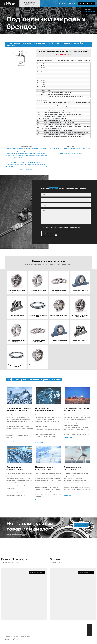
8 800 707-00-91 (89, 10)
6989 (72, 153)
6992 (81, 153)
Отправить (49, 234)
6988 (69, 153)
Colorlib (16, 639)
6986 (64, 153)
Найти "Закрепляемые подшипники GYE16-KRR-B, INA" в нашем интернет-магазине (63, 53)
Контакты (72, 3)
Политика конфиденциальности (73, 228)
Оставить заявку (10, 441)
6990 (75, 153)
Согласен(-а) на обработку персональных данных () (63, 228)
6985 (61, 153)
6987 (66, 153)
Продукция (62, 3)
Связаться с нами (89, 12)
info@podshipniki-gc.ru (86, 4)
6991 (78, 153)
